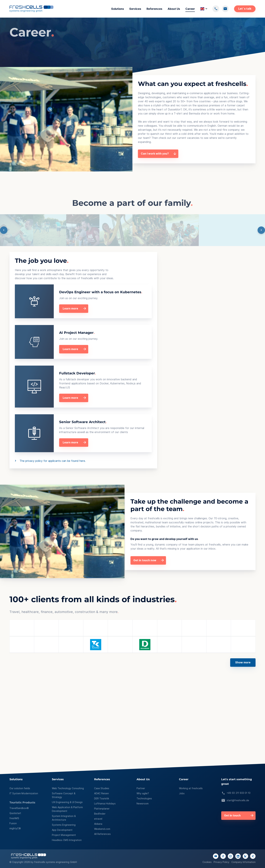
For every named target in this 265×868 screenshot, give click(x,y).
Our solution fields (20, 788)
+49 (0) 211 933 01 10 (236, 793)
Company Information (243, 862)
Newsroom (143, 804)
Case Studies (102, 788)
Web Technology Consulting (68, 788)
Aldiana (98, 824)
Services (135, 9)
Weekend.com (102, 829)
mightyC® (15, 828)
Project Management (64, 835)
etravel (98, 819)
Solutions (118, 9)
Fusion (13, 823)
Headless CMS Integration (67, 840)
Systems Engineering (64, 825)
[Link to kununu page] (245, 856)
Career (190, 9)
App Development (62, 830)
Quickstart (15, 813)
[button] (132, 660)
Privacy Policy (221, 862)
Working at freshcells (191, 788)
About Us (174, 9)
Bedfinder (100, 814)
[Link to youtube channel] (216, 856)
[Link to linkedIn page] (238, 856)
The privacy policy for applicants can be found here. (122, 461)
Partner (141, 788)
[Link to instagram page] (231, 856)
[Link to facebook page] (223, 856)
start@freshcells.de (235, 801)
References (154, 9)
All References (102, 834)
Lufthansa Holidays (105, 804)
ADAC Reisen (101, 793)
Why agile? (143, 793)
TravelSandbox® (19, 808)
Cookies (207, 862)
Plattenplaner (102, 809)
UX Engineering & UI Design (67, 802)
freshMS (14, 818)
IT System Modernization (24, 793)
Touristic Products (22, 803)
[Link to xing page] (253, 856)
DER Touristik (102, 798)
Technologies (144, 798)
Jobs (182, 793)
